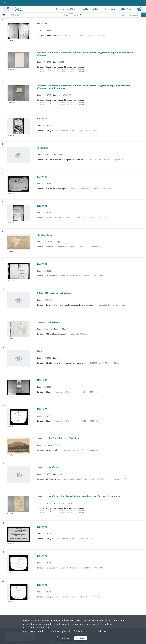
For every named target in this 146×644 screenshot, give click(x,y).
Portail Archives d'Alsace (66, 9)
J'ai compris (81, 638)
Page (66, 15)
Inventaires (110, 9)
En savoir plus (65, 638)
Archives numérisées (91, 9)
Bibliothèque (126, 9)
